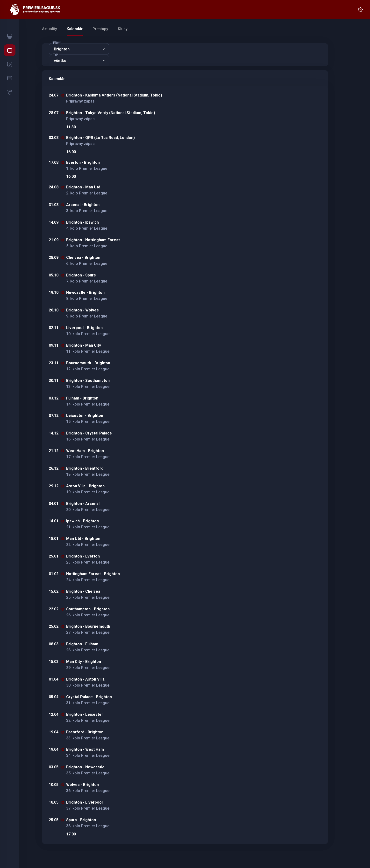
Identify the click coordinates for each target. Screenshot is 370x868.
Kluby (123, 29)
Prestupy (100, 29)
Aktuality (50, 29)
